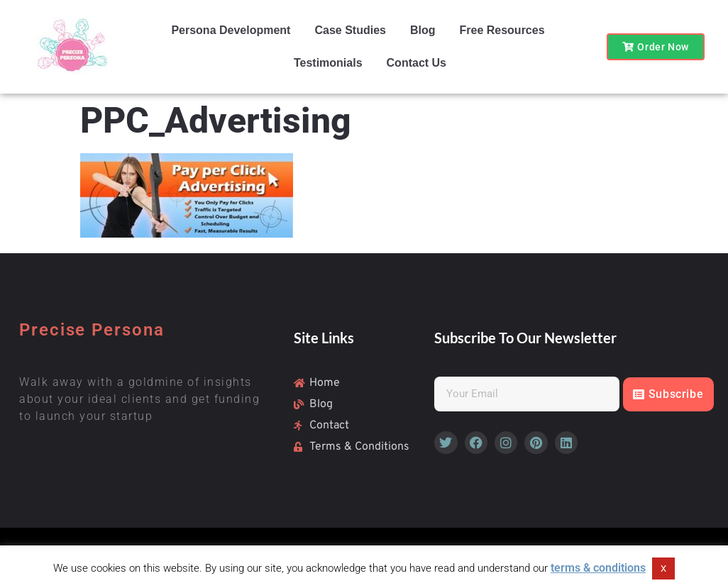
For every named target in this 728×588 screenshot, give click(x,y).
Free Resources (502, 30)
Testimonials (328, 63)
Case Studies (350, 30)
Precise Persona (92, 330)
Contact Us (417, 63)
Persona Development (231, 30)
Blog (423, 30)
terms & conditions (598, 568)
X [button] (663, 568)
